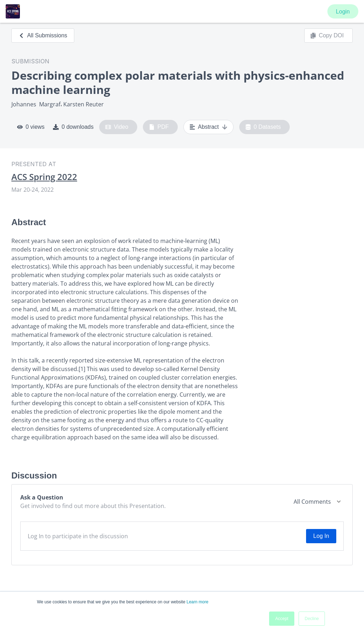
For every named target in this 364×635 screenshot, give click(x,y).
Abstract (208, 127)
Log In (321, 536)
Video (117, 127)
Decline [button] (312, 619)
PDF (159, 127)
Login (343, 12)
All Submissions (43, 35)
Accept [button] (282, 619)
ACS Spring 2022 (44, 177)
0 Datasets (263, 127)
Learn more (197, 602)
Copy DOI (327, 36)
